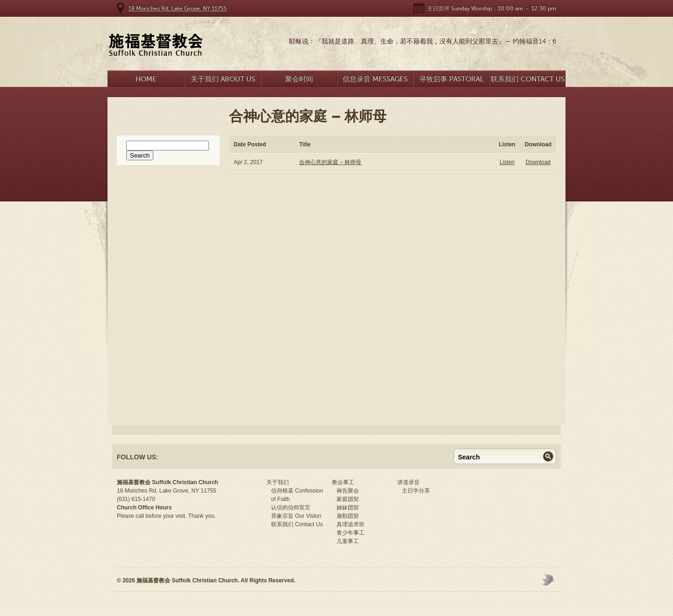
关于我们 (278, 482)
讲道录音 (408, 482)
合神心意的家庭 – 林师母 (330, 162)
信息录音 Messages (375, 79)
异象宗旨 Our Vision (296, 516)
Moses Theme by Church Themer (549, 579)
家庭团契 (348, 499)
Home (146, 79)
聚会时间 (299, 79)
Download (538, 162)
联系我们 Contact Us (528, 79)
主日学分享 (416, 491)
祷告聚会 (348, 491)
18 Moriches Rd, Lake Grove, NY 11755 (178, 8)
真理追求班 (351, 524)
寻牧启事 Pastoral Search (451, 81)
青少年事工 (351, 533)
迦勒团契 (348, 516)
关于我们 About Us (223, 79)
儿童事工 (348, 541)
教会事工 (343, 482)
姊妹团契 (348, 508)
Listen (507, 162)
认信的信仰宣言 (291, 508)
